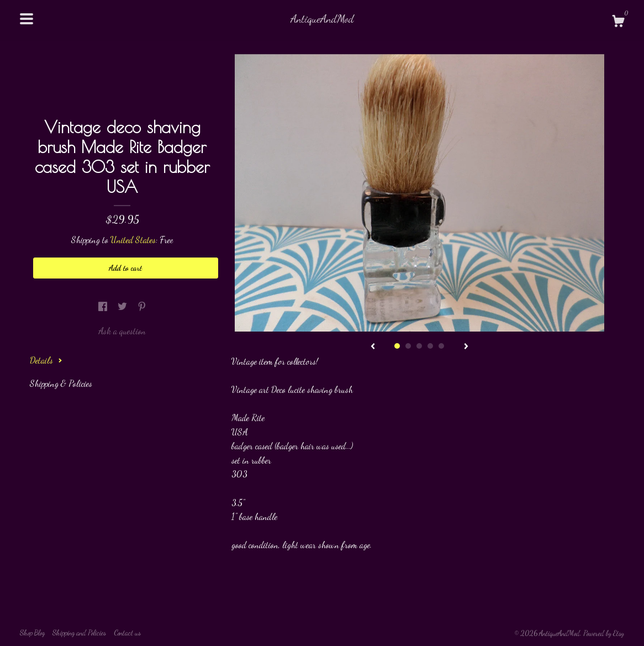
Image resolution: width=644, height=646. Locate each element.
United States (133, 240)
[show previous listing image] (373, 347)
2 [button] (408, 346)
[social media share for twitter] (123, 306)
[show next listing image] (466, 347)
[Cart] (618, 23)
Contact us (127, 633)
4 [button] (430, 346)
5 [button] (441, 346)
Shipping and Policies (79, 633)
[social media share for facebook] (104, 306)
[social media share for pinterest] (142, 306)
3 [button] (419, 346)
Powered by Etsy (604, 633)
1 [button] (397, 346)
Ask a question (122, 331)
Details (46, 360)
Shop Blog (32, 633)
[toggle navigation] (27, 19)
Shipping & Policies (61, 383)
